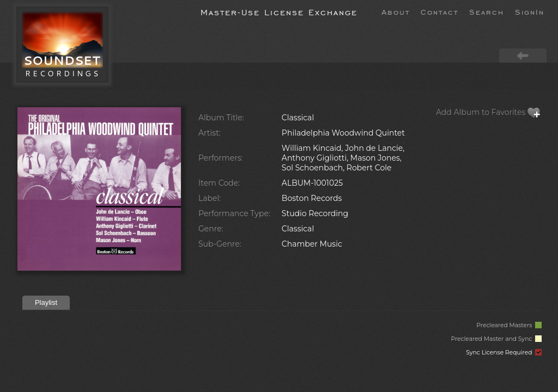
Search (487, 11)
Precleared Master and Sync (496, 339)
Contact (439, 11)
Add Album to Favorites (488, 112)
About (396, 11)
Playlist (46, 302)
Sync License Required (504, 353)
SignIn (530, 11)
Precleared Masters (509, 325)
